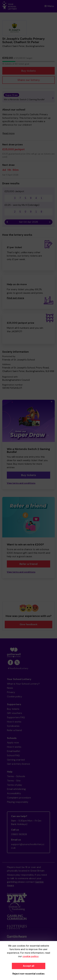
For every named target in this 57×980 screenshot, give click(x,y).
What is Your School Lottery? (23, 684)
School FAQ (13, 755)
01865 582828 (19, 834)
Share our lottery (29, 80)
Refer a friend (28, 564)
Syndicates (13, 726)
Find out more (15, 298)
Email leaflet (14, 751)
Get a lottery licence (18, 764)
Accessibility (14, 793)
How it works (14, 722)
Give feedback (28, 624)
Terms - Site (14, 781)
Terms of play (15, 785)
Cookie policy (15, 696)
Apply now (13, 743)
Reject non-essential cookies (28, 974)
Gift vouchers (15, 713)
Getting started (16, 760)
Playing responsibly (18, 802)
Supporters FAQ (16, 717)
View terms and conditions (21, 483)
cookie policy (31, 956)
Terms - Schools (16, 776)
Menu (49, 6)
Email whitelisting (16, 789)
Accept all (29, 966)
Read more (9, 133)
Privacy (11, 692)
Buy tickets (28, 71)
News (10, 688)
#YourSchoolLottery (18, 668)
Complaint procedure (19, 798)
